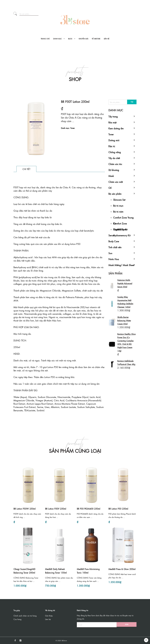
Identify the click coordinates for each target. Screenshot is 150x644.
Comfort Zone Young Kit (123, 218)
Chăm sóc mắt (116, 182)
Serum (112, 235)
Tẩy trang (113, 116)
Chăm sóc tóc (115, 164)
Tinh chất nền (115, 247)
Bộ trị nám (118, 211)
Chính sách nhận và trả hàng (25, 616)
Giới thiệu (49, 616)
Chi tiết (26, 169)
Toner (111, 134)
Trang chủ (45, 39)
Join (127, 624)
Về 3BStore (96, 39)
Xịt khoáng (114, 170)
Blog (70, 39)
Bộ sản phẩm (115, 194)
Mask (111, 176)
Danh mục (57, 39)
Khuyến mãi (83, 39)
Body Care (114, 241)
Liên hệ (107, 39)
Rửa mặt (112, 122)
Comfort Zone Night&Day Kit (120, 224)
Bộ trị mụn (118, 205)
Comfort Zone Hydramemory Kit (122, 230)
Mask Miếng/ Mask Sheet (121, 265)
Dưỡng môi (114, 140)
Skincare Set (119, 200)
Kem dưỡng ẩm (116, 128)
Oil (110, 188)
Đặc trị (112, 146)
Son (110, 253)
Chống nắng (115, 152)
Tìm (132, 102)
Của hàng (17, 619)
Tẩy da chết (114, 158)
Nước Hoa (114, 259)
